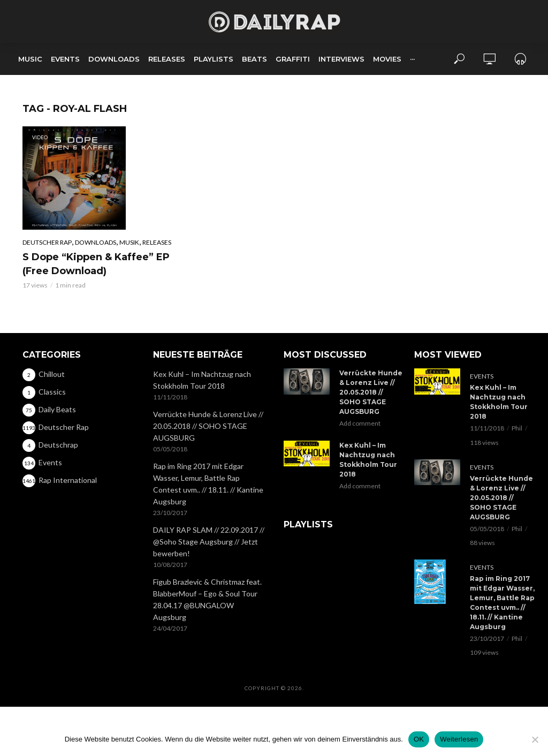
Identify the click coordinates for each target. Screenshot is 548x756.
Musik (129, 242)
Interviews (341, 59)
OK (419, 739)
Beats (254, 59)
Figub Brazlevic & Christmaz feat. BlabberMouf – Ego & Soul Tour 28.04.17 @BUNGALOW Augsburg (207, 599)
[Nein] (535, 739)
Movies (387, 59)
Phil (517, 428)
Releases (167, 59)
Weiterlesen (459, 739)
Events (65, 59)
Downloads (114, 59)
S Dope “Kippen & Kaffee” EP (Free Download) (96, 264)
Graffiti (293, 59)
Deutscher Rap (47, 242)
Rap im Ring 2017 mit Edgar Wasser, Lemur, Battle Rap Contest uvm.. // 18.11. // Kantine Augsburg (208, 484)
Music (30, 59)
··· (412, 59)
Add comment (360, 423)
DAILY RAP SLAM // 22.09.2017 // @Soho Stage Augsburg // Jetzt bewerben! (209, 542)
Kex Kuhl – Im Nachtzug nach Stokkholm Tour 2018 (202, 380)
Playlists (214, 59)
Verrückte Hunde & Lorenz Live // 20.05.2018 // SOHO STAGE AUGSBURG (208, 426)
